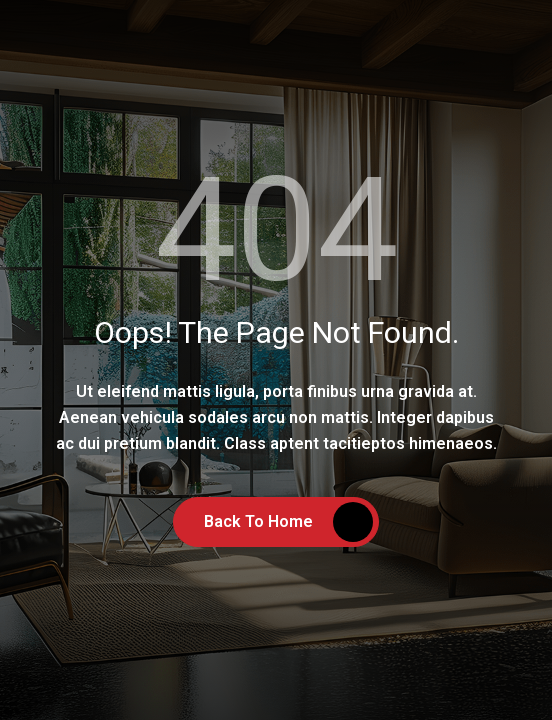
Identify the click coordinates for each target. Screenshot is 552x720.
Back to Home (258, 521)
